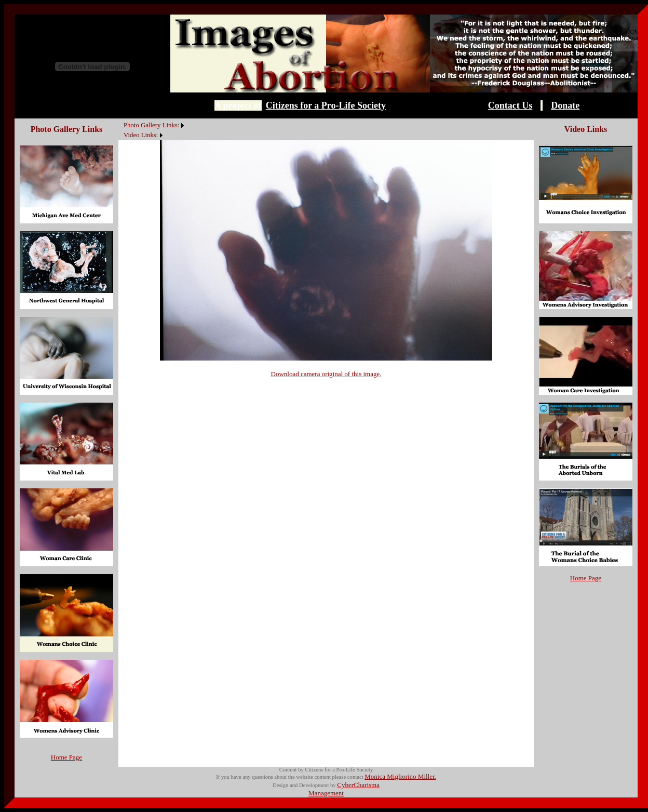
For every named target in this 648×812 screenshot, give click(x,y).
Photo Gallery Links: (151, 125)
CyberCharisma (358, 785)
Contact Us (510, 105)
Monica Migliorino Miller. (400, 776)
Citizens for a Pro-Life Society (326, 105)
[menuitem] (121, 119)
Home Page (66, 757)
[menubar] (152, 129)
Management (326, 793)
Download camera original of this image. (326, 374)
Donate (565, 105)
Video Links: (141, 135)
